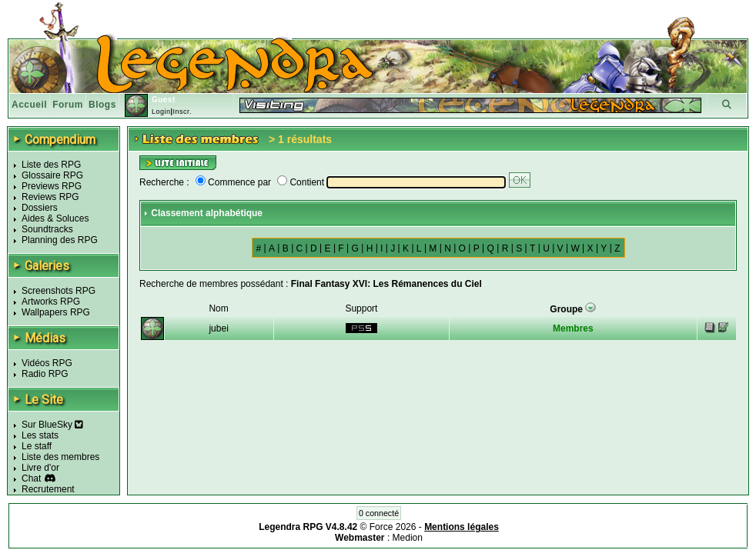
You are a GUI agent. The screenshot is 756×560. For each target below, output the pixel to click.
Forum (68, 105)
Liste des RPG (51, 165)
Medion (408, 538)
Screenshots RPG (59, 291)
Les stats (40, 435)
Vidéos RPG (47, 363)
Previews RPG (52, 186)
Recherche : (164, 182)
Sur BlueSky (52, 425)
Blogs (102, 105)
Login (161, 112)
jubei (218, 328)
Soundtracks (47, 229)
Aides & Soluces (55, 218)
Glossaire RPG (52, 175)
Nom (218, 308)
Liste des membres (60, 457)
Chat (31, 478)
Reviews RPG (50, 197)
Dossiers (40, 208)
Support (361, 308)
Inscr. (182, 112)
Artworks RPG (51, 302)
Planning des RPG (60, 240)
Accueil (29, 105)
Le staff (37, 446)
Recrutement (48, 489)
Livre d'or (40, 468)
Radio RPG (45, 374)
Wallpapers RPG (56, 312)
